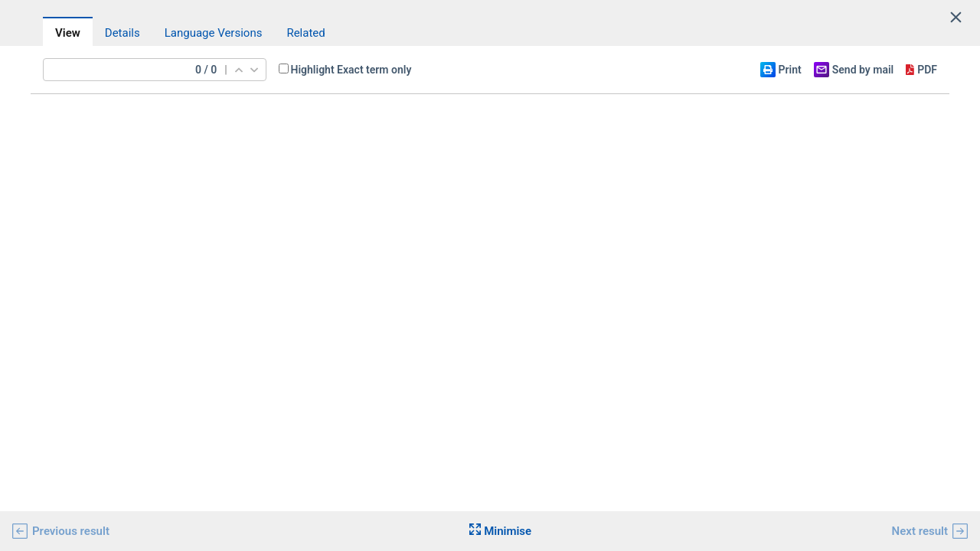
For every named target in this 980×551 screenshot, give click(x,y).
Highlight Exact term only (351, 70)
